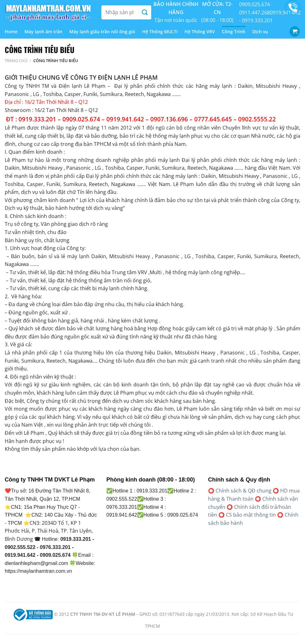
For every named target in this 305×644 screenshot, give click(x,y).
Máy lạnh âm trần (43, 32)
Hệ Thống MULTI (160, 32)
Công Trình (234, 32)
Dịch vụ (260, 32)
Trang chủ (16, 61)
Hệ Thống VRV (200, 32)
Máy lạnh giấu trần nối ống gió (102, 32)
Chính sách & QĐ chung (243, 491)
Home (11, 32)
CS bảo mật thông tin (251, 515)
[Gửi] (145, 12)
